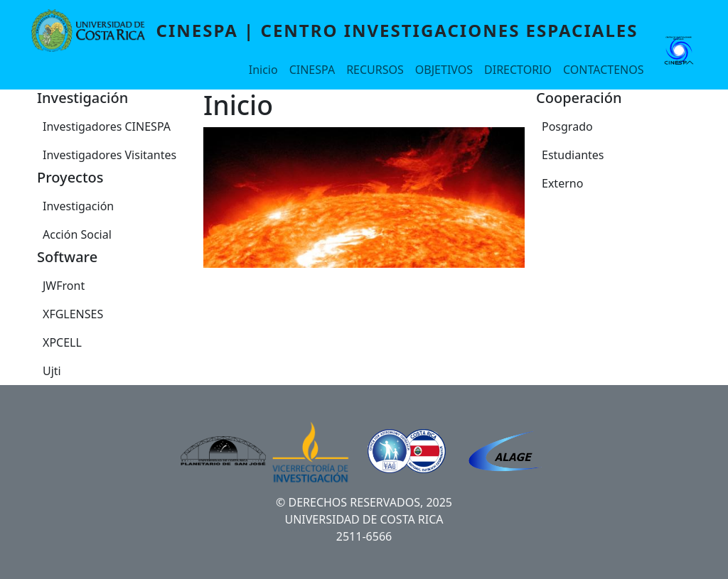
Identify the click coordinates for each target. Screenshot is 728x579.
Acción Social (77, 234)
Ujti (52, 371)
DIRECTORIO (518, 70)
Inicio (263, 70)
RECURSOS (375, 70)
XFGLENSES (73, 314)
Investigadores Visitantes (109, 155)
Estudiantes (573, 155)
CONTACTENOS (603, 70)
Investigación (78, 206)
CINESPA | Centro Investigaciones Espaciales (397, 30)
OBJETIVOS (444, 70)
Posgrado (567, 126)
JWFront (64, 286)
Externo (562, 183)
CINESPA (312, 70)
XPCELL (62, 342)
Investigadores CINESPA (107, 126)
